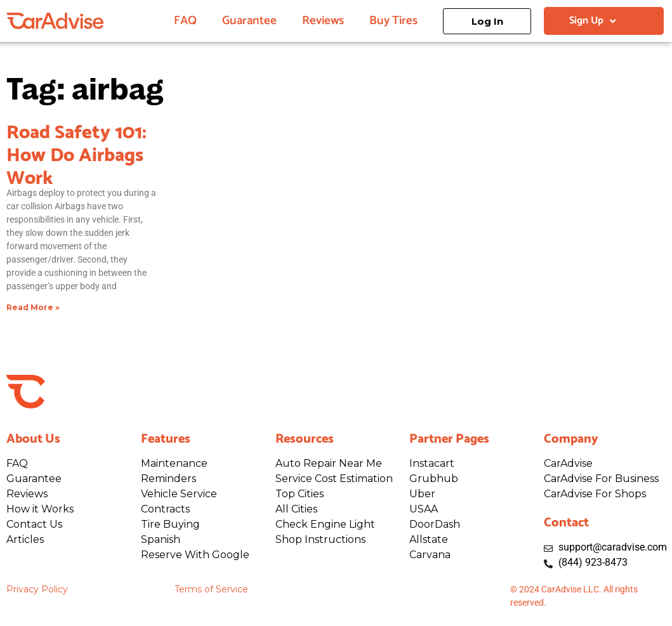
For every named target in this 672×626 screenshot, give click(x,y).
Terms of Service (211, 589)
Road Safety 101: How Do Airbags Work (76, 152)
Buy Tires (393, 21)
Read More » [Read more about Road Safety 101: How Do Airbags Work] (33, 307)
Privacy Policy (37, 589)
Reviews (323, 21)
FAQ (185, 21)
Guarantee (249, 21)
